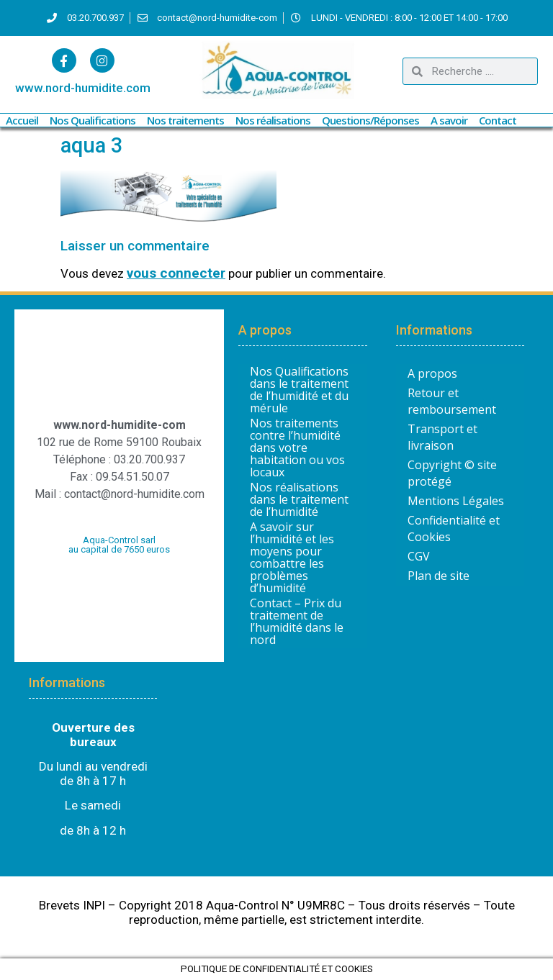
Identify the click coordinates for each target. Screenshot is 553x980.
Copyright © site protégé (452, 473)
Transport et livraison (442, 437)
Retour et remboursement (452, 401)
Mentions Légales (456, 501)
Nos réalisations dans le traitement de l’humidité (299, 500)
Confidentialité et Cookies (454, 528)
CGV (419, 556)
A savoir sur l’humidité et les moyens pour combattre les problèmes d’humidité (292, 558)
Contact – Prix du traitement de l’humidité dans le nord (297, 622)
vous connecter (176, 273)
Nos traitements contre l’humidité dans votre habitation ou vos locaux (297, 448)
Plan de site (439, 576)
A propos (432, 373)
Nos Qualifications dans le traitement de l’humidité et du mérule (299, 390)
